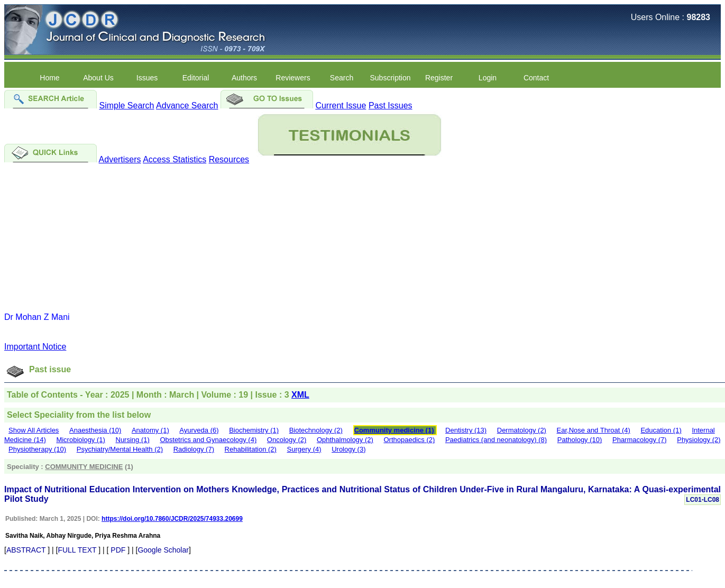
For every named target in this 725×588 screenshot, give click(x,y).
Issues (147, 78)
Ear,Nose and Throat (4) (594, 430)
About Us (98, 78)
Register (439, 78)
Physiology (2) (699, 440)
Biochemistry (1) (254, 430)
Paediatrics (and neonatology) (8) (496, 440)
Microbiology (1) (80, 440)
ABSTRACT (26, 550)
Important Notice (35, 347)
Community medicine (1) (394, 430)
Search (342, 78)
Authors (244, 78)
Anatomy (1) (150, 430)
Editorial (196, 78)
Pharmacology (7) (640, 440)
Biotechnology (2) (316, 430)
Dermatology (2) (522, 430)
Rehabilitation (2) (251, 449)
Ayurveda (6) (199, 430)
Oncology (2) (287, 440)
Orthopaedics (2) (409, 440)
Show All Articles (34, 430)
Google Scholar (163, 550)
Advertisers (120, 159)
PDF (118, 550)
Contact (536, 78)
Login (488, 78)
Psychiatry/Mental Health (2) (120, 449)
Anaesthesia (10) (95, 430)
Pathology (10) (580, 440)
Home (49, 78)
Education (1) (661, 430)
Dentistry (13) (466, 430)
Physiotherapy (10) (37, 449)
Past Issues (391, 105)
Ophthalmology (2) (345, 440)
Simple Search (126, 105)
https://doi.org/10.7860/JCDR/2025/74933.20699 (172, 519)
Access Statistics (175, 159)
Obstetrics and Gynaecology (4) (208, 440)
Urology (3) (348, 449)
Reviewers (293, 78)
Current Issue (341, 105)
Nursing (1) (133, 440)
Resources (229, 159)
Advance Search (187, 105)
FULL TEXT (77, 550)
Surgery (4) (304, 449)
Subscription (390, 78)
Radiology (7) (194, 449)
